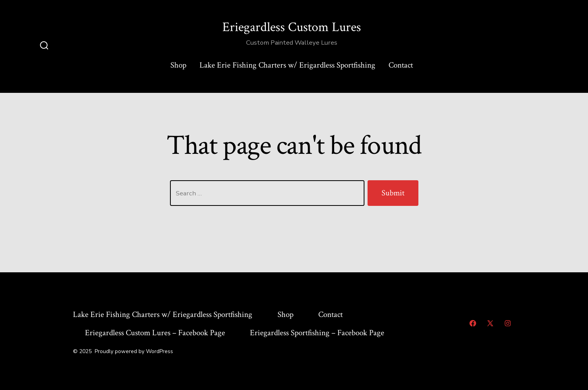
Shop (178, 65)
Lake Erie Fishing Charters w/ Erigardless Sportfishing (287, 65)
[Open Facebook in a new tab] (473, 323)
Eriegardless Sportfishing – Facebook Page (317, 333)
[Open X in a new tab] (490, 323)
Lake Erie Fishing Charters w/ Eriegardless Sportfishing (163, 314)
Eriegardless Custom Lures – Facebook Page (155, 333)
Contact (401, 65)
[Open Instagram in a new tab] (508, 323)
